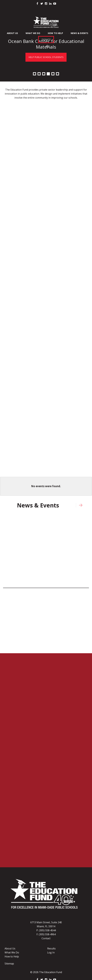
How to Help (12, 956)
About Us (12, 33)
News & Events (79, 33)
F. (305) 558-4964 (46, 934)
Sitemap (9, 964)
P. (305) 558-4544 (46, 930)
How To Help (55, 33)
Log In (51, 952)
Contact (46, 938)
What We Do (33, 33)
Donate (46, 39)
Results (51, 948)
